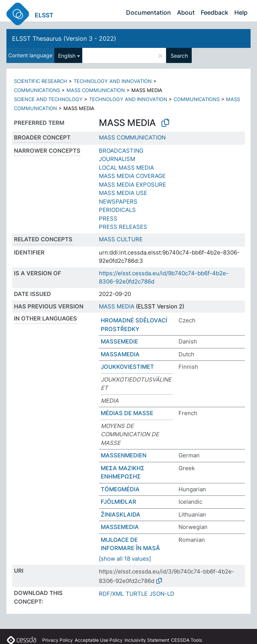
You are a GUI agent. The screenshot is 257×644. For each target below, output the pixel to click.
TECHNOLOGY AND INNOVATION (113, 81)
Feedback (215, 12)
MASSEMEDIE (119, 341)
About (186, 12)
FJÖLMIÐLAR (118, 502)
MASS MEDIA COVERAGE (132, 176)
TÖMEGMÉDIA (120, 489)
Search (179, 56)
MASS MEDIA (117, 306)
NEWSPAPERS (118, 202)
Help (241, 12)
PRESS (108, 218)
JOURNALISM (117, 159)
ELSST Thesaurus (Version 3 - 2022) (64, 38)
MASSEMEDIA (120, 527)
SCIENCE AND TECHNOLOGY (48, 99)
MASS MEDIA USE (123, 193)
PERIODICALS (117, 210)
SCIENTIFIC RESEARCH (41, 81)
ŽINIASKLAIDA (121, 514)
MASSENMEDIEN (124, 455)
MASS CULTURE (121, 239)
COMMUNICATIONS (37, 90)
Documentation (149, 12)
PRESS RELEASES (123, 227)
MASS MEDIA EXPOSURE (132, 185)
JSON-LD (162, 594)
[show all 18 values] (125, 559)
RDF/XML (111, 594)
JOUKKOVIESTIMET (127, 367)
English (67, 56)
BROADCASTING (121, 151)
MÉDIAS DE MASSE (127, 413)
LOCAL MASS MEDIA (126, 168)
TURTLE (137, 594)
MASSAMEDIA (120, 354)
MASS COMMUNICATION (96, 90)
